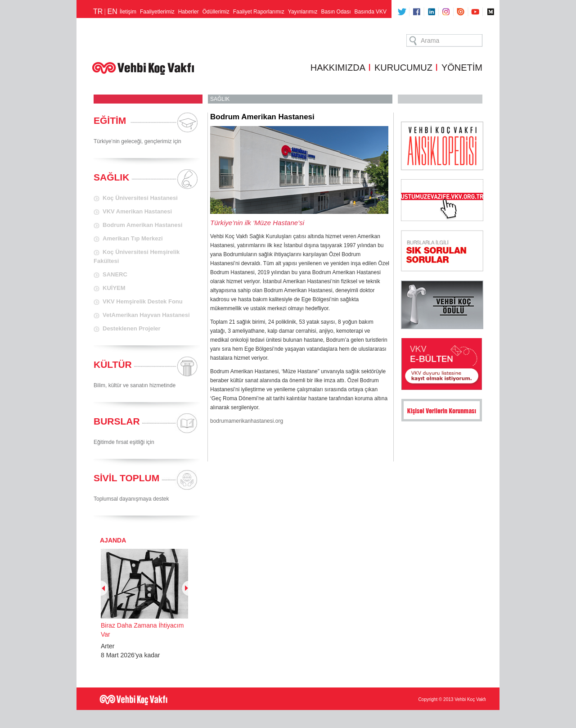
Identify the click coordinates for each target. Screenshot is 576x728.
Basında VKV (371, 12)
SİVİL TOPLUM (126, 478)
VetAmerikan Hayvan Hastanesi (146, 315)
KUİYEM (114, 288)
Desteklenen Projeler (132, 328)
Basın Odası (336, 12)
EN (112, 11)
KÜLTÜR (113, 364)
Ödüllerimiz (216, 12)
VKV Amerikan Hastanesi (137, 211)
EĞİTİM (110, 120)
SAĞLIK (111, 177)
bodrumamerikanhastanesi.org (247, 421)
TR (98, 11)
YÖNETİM (462, 68)
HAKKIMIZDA (338, 68)
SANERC (115, 274)
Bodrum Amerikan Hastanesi (142, 225)
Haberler (189, 12)
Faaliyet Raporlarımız (259, 12)
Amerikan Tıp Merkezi (133, 238)
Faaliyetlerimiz (157, 12)
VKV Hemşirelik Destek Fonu (143, 301)
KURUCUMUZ (403, 68)
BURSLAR (117, 421)
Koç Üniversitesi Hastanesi (140, 198)
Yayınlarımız (303, 12)
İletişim (128, 12)
